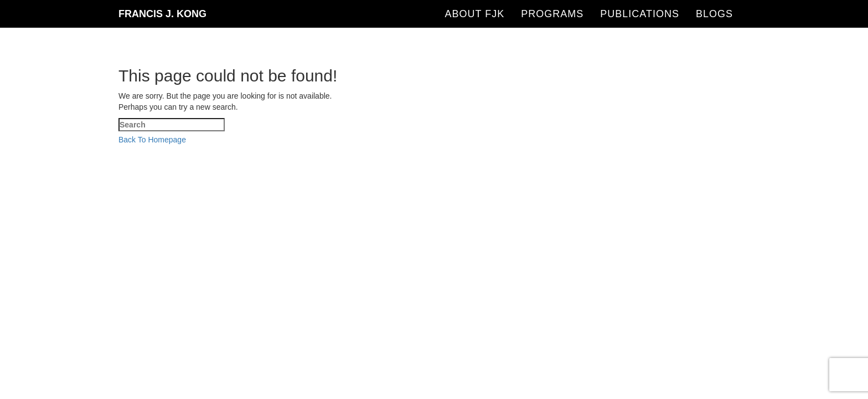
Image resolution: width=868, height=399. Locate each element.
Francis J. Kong (162, 14)
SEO (391, 151)
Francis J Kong (340, 151)
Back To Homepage (152, 140)
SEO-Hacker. (445, 151)
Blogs (714, 14)
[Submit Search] (111, 186)
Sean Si (628, 151)
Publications (640, 14)
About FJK (475, 14)
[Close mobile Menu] (22, 173)
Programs (552, 14)
